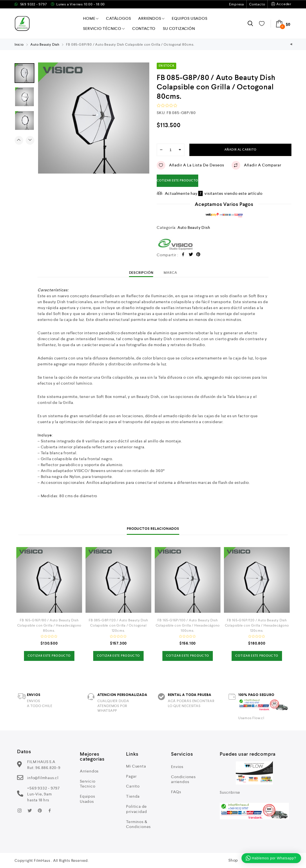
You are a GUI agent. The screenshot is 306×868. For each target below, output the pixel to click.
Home (91, 18)
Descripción (141, 273)
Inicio (19, 44)
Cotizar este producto (177, 181)
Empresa (237, 4)
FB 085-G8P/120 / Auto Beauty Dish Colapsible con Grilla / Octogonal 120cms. (118, 625)
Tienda (133, 796)
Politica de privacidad (136, 809)
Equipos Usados (189, 18)
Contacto (257, 4)
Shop (233, 860)
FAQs (176, 792)
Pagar (131, 776)
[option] (94, 118)
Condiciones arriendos (183, 779)
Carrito (133, 786)
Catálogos (118, 18)
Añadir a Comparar (256, 165)
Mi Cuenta (136, 766)
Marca (170, 273)
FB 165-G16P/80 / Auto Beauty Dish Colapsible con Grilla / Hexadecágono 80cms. (49, 625)
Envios (177, 767)
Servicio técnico (104, 29)
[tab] (141, 273)
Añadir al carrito (240, 150)
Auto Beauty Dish (45, 44)
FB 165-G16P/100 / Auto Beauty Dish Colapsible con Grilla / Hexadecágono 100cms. (188, 625)
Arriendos (151, 18)
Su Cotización (179, 29)
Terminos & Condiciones (138, 824)
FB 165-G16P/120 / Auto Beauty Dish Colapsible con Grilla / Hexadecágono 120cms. (257, 625)
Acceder (281, 4)
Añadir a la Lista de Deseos (190, 165)
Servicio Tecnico (88, 784)
